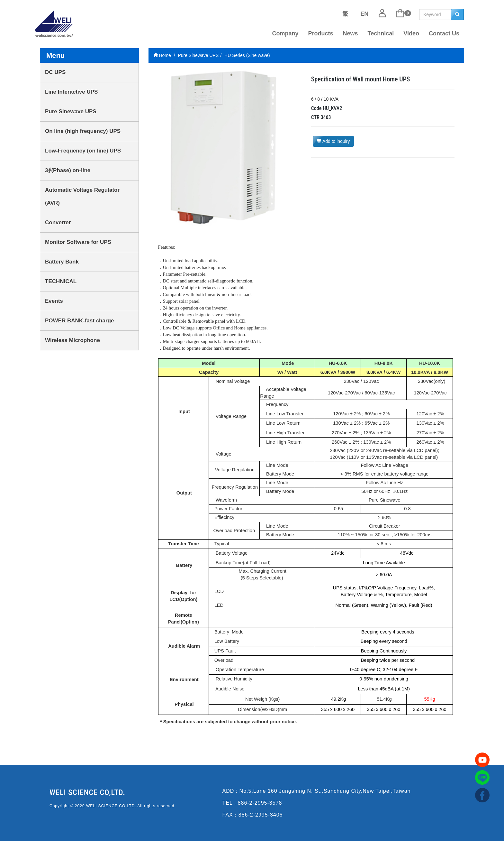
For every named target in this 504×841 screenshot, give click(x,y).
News (351, 33)
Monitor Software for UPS (78, 242)
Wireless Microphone (72, 340)
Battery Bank (62, 262)
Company (285, 33)
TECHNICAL (61, 281)
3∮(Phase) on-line (68, 170)
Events (54, 301)
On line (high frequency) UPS (83, 131)
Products (321, 33)
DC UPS (55, 72)
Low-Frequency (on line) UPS (83, 151)
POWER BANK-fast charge (79, 321)
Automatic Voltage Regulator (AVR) (82, 196)
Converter (58, 222)
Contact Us (444, 33)
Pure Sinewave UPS (71, 111)
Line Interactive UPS (71, 92)
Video (411, 33)
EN (364, 14)
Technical (381, 33)
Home (162, 55)
